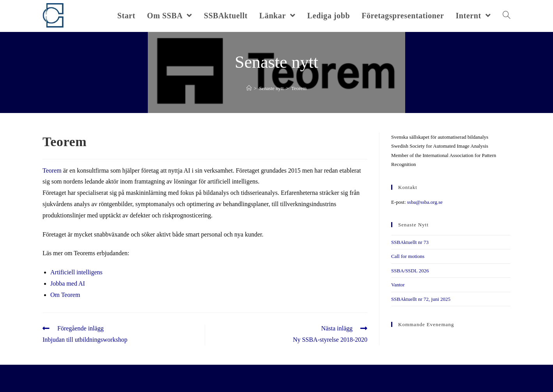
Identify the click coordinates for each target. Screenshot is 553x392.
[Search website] (507, 16)
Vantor (398, 285)
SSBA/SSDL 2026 (410, 271)
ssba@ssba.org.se (425, 202)
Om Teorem (65, 295)
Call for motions (408, 256)
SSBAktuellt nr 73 (410, 242)
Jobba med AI (68, 283)
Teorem (52, 170)
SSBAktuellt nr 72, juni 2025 (421, 299)
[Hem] (249, 88)
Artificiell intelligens (76, 272)
